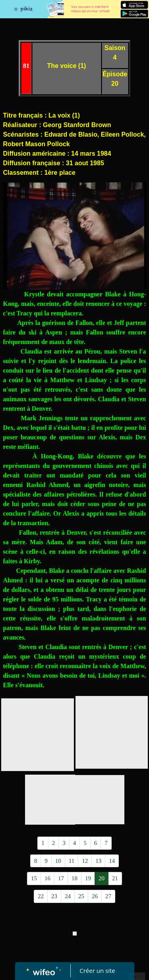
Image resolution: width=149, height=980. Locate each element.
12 (85, 861)
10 (58, 861)
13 (98, 861)
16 (47, 878)
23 (54, 896)
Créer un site (97, 970)
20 (102, 878)
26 (95, 896)
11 (72, 861)
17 (61, 878)
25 (81, 896)
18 (74, 878)
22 (41, 896)
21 (115, 878)
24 (68, 896)
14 (112, 861)
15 (34, 878)
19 (88, 878)
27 (108, 896)
